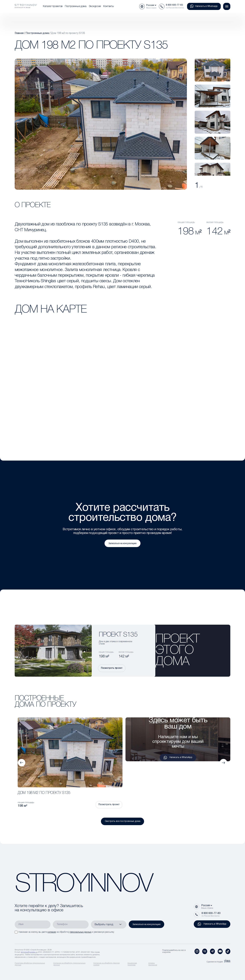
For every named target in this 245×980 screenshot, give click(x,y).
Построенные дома (76, 6)
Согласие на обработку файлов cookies (106, 964)
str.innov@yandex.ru (29, 952)
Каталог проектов (53, 6)
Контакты (109, 6)
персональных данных (81, 932)
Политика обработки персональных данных (30, 964)
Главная (19, 33)
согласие (52, 932)
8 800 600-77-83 (174, 5)
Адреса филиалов (153, 964)
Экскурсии (95, 6)
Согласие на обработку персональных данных (69, 964)
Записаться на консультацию (122, 543)
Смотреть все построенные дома (123, 821)
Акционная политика (132, 964)
